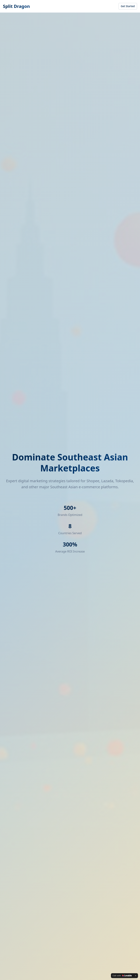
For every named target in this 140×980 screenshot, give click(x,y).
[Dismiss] (136, 976)
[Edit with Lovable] (122, 976)
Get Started (128, 6)
